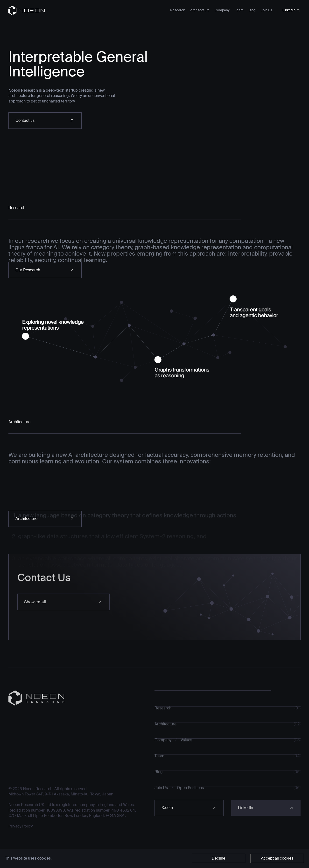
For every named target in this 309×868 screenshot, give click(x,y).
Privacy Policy (21, 833)
